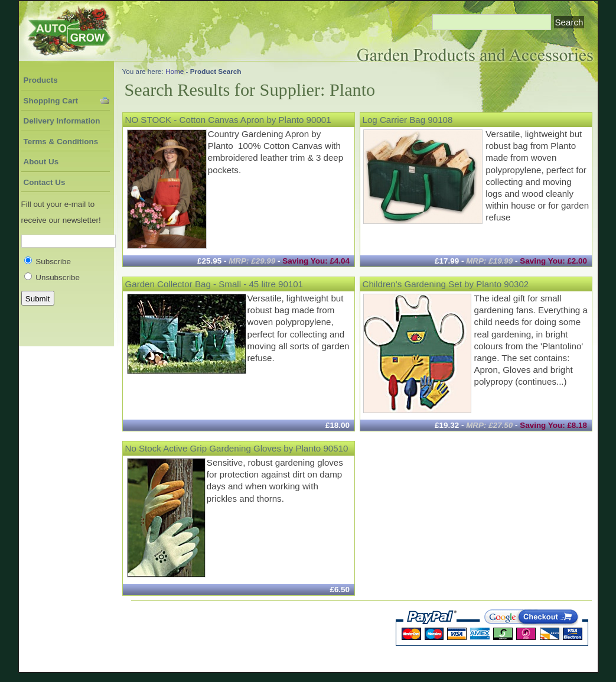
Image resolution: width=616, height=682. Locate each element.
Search (569, 22)
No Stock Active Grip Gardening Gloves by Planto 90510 (237, 448)
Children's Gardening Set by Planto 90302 (446, 284)
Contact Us (45, 182)
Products (41, 80)
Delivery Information (62, 121)
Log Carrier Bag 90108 (408, 120)
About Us (41, 162)
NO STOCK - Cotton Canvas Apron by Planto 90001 (228, 120)
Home (175, 71)
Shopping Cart (51, 101)
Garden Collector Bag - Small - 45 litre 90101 (214, 284)
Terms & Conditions (61, 142)
